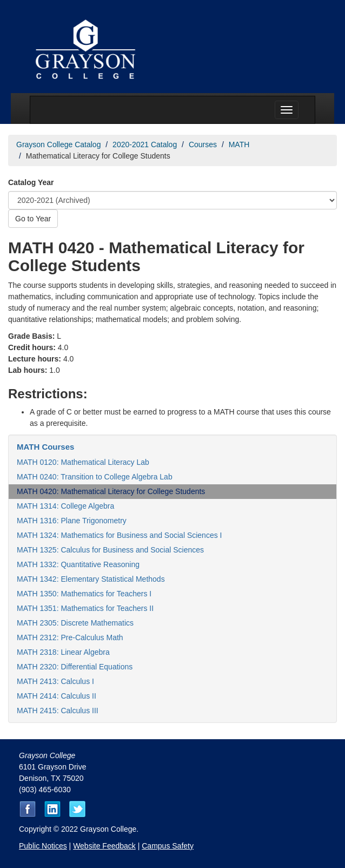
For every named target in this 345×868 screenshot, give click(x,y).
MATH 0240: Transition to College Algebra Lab (95, 477)
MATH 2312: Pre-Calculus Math (70, 637)
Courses (203, 144)
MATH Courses (45, 447)
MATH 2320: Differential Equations (75, 667)
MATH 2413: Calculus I (55, 681)
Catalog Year (31, 182)
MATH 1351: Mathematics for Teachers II (85, 608)
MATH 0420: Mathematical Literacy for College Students (111, 491)
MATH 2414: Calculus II (57, 696)
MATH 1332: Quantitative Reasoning (78, 564)
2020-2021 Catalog (145, 144)
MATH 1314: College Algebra (65, 506)
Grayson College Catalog (58, 144)
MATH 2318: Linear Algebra (63, 652)
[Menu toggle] (287, 110)
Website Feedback (104, 846)
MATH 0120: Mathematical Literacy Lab (83, 462)
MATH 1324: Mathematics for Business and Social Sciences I (119, 535)
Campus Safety (168, 846)
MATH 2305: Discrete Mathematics (75, 623)
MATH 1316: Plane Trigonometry (72, 521)
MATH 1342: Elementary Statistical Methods (91, 579)
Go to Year (33, 219)
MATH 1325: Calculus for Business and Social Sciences (110, 550)
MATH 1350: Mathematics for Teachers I (84, 594)
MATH (239, 144)
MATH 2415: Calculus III (58, 711)
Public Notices (43, 846)
